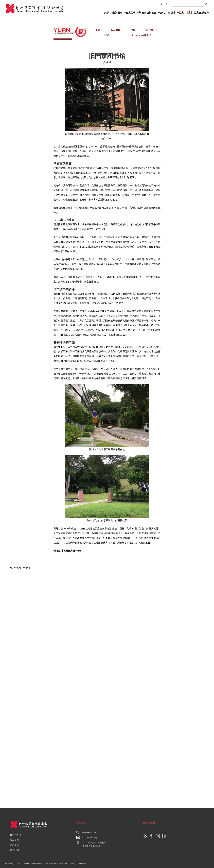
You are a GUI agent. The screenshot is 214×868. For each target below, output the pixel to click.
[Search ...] (188, 4)
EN (167, 4)
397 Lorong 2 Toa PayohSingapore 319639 (94, 844)
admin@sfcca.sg (90, 837)
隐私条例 (14, 840)
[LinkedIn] (164, 836)
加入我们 (14, 850)
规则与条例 (16, 835)
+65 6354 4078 (89, 832)
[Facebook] (151, 836)
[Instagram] (158, 836)
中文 (161, 4)
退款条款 (14, 845)
